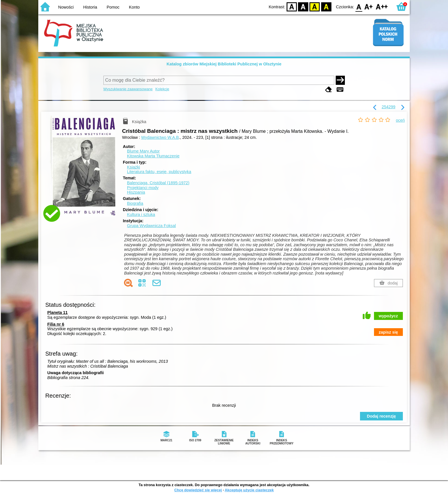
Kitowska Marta (153, 156)
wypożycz (388, 316)
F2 (382, 6)
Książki (133, 167)
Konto (134, 7)
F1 (369, 6)
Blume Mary (143, 151)
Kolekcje (162, 89)
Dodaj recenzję (381, 416)
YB (315, 6)
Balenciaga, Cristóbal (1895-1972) (158, 183)
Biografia (135, 203)
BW (303, 6)
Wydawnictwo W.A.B (160, 137)
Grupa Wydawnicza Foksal (151, 226)
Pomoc (113, 7)
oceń (400, 120)
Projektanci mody (143, 188)
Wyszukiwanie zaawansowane (128, 89)
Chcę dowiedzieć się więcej (198, 490)
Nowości (66, 7)
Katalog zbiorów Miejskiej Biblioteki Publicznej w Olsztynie (224, 64)
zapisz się (388, 332)
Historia (90, 7)
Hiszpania (136, 192)
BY (326, 6)
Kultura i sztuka (141, 215)
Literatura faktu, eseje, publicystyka (159, 172)
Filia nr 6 (56, 324)
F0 (359, 6)
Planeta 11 (58, 312)
